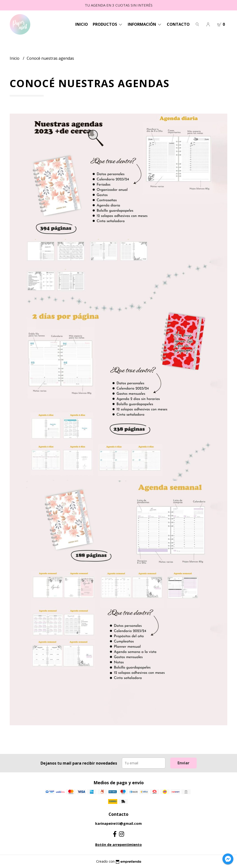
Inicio (82, 24)
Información (145, 24)
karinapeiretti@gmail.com (118, 823)
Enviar (183, 763)
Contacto (178, 24)
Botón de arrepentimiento (118, 845)
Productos (108, 24)
